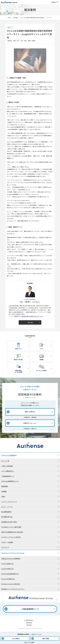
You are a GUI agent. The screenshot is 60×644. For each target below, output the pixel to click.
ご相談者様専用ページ (8, 476)
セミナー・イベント (7, 507)
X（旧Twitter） (29, 620)
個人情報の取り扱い (7, 517)
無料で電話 (46, 638)
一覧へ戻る (34, 322)
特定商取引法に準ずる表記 (9, 522)
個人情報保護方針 (6, 512)
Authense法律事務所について (10, 481)
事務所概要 (4, 486)
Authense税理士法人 (8, 564)
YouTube (29, 625)
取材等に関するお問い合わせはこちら (32, 316)
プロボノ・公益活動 (7, 542)
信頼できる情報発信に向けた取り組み (12, 532)
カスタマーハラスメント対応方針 (11, 537)
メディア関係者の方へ (8, 471)
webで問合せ (16, 638)
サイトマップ (5, 547)
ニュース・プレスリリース (9, 502)
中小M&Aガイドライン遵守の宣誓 (11, 527)
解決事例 (16, 18)
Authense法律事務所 (9, 455)
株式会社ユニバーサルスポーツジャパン (13, 589)
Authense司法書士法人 (8, 579)
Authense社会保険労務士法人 (10, 574)
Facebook (29, 622)
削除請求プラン (10, 27)
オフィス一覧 (5, 461)
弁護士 (3, 496)
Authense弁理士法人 (8, 569)
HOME (9, 18)
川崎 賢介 (28, 302)
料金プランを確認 (29, 642)
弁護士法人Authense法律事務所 (11, 559)
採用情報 (4, 491)
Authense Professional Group (13, 553)
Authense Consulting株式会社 (11, 584)
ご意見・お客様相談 (7, 466)
